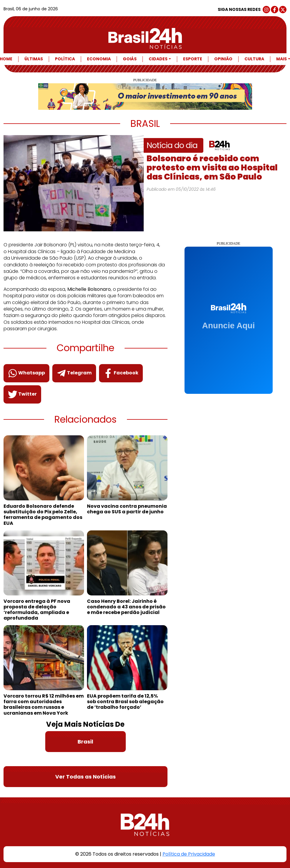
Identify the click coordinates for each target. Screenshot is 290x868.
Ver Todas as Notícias (86, 777)
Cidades (158, 59)
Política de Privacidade (189, 854)
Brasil (85, 742)
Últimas (34, 59)
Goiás (130, 59)
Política (65, 59)
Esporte (193, 59)
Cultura (254, 59)
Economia (99, 59)
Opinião (223, 59)
